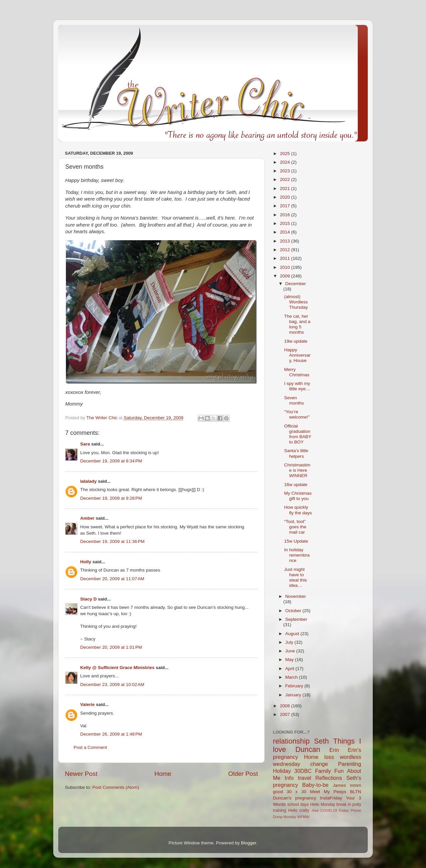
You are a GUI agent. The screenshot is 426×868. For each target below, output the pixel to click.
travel (305, 778)
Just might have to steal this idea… (296, 578)
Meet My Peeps (328, 792)
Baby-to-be (315, 785)
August (293, 634)
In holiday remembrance (297, 555)
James (339, 785)
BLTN (355, 792)
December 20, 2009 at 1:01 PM (111, 647)
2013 (286, 241)
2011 (286, 258)
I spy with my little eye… (297, 386)
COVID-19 (329, 810)
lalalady (89, 481)
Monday (290, 817)
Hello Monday (323, 804)
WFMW (303, 817)
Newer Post (81, 774)
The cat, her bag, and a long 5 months (297, 324)
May (290, 660)
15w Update (296, 541)
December (296, 284)
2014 (286, 232)
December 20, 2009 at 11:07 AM (112, 579)
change (319, 764)
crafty (304, 810)
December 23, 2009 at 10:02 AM (112, 685)
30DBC (303, 771)
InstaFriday (331, 798)
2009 (286, 276)
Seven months (294, 400)
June (291, 651)
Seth (321, 741)
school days (298, 804)
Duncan (308, 749)
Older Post (243, 774)
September (296, 619)
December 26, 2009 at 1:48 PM (111, 734)
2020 (286, 197)
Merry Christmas (297, 372)
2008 (286, 706)
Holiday (282, 771)
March (292, 677)
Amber (87, 518)
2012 (286, 250)
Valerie (88, 704)
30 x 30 (296, 792)
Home (163, 774)
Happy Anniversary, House (298, 355)
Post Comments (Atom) (116, 787)
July (290, 642)
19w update (296, 341)
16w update (296, 485)
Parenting (350, 764)
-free (315, 810)
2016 (286, 215)
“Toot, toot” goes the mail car (295, 527)
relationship (291, 741)
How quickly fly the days (298, 510)
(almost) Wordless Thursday (296, 302)
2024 (286, 162)
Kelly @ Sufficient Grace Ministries (117, 668)
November (296, 596)
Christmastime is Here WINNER (297, 470)
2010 (286, 267)
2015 (286, 223)
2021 (286, 188)
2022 (286, 179)
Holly (86, 562)
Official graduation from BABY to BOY (298, 434)
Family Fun (329, 771)
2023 (286, 171)
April (290, 669)
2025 (286, 154)
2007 (286, 714)
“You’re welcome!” (297, 414)
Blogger (249, 843)
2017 (286, 206)
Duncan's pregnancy (295, 798)
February (295, 686)
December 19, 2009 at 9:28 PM (111, 498)
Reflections (329, 778)
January (294, 695)
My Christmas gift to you (298, 496)
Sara (85, 444)
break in (344, 804)
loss (329, 757)
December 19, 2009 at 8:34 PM (111, 461)
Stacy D (89, 599)
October (294, 611)
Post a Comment (90, 747)
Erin (334, 750)
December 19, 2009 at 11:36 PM (112, 541)
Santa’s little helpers (296, 453)
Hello (293, 810)
